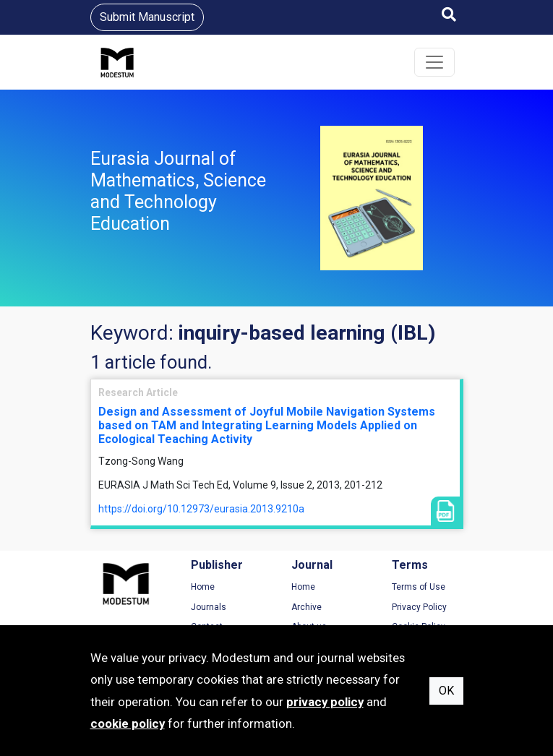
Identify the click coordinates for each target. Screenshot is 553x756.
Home (203, 587)
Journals (209, 607)
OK (446, 691)
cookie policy (128, 723)
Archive (306, 607)
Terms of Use (419, 587)
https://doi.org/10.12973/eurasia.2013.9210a (201, 509)
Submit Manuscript (147, 17)
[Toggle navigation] (434, 62)
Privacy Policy (419, 607)
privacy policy (325, 702)
